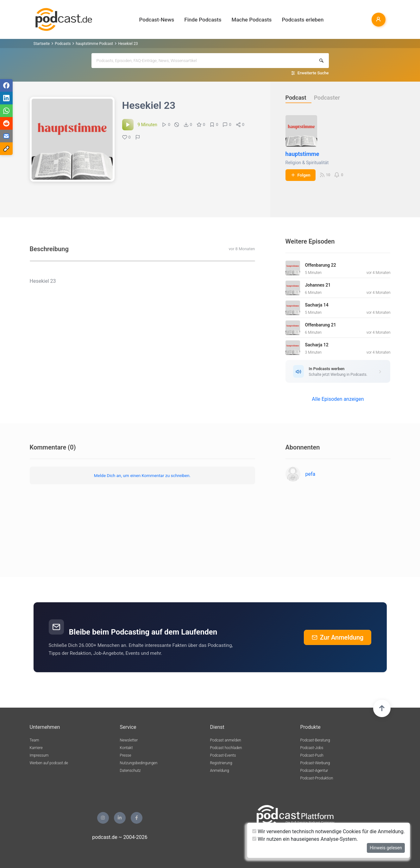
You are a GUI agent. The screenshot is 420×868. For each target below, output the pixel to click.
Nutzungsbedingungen (139, 763)
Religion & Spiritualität (307, 163)
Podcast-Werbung (315, 763)
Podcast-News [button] (157, 20)
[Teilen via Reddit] (6, 123)
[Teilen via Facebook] (6, 85)
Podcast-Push (312, 755)
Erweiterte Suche (313, 73)
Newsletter (129, 740)
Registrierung (221, 763)
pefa (310, 474)
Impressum (39, 755)
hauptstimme (302, 154)
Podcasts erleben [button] (303, 20)
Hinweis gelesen (386, 848)
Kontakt (126, 748)
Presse (126, 755)
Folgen (301, 175)
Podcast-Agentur (314, 771)
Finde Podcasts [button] (203, 20)
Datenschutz (130, 771)
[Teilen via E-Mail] (6, 136)
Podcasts (63, 44)
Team (34, 740)
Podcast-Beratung (315, 740)
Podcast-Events (223, 755)
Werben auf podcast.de (49, 763)
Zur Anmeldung (338, 637)
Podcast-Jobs (312, 748)
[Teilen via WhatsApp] (6, 111)
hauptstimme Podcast (94, 44)
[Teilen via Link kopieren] (6, 149)
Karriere (36, 748)
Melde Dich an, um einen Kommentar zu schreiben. (142, 475)
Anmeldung (220, 771)
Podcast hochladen (226, 748)
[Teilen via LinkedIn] (6, 98)
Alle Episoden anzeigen (338, 399)
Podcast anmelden (226, 740)
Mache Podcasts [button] (252, 20)
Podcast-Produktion (317, 778)
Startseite (42, 44)
